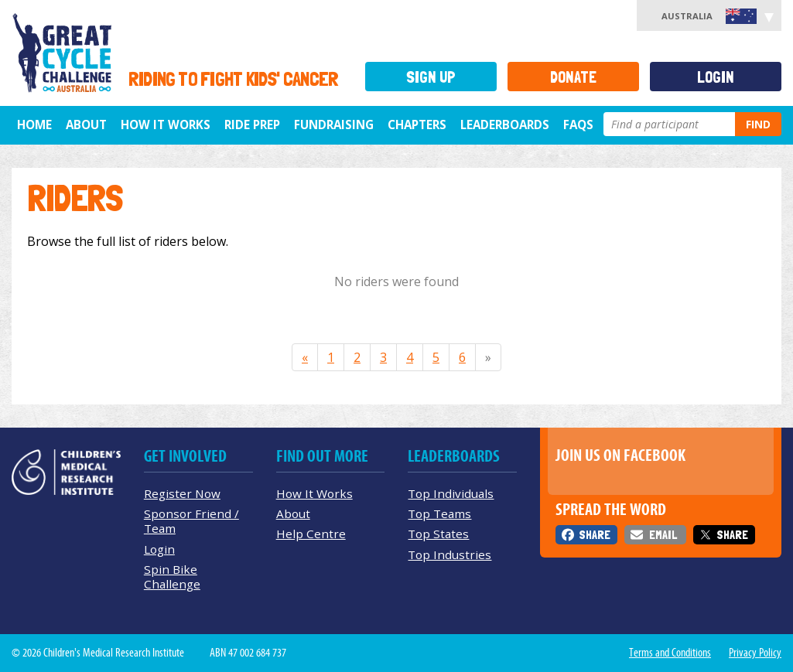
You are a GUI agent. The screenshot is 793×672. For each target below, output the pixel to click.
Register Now (182, 493)
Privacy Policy (755, 653)
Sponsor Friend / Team (191, 521)
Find (758, 124)
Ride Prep (252, 125)
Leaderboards (505, 125)
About (86, 125)
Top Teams (439, 513)
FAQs (578, 125)
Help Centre (311, 534)
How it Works (166, 125)
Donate (573, 77)
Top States (438, 534)
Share (595, 535)
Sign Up (431, 77)
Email (663, 535)
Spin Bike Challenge (172, 576)
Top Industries (449, 554)
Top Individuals (451, 493)
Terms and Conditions (670, 653)
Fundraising (334, 125)
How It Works (314, 493)
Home (34, 125)
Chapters (417, 125)
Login (716, 77)
